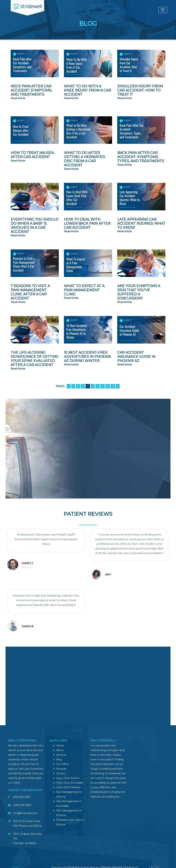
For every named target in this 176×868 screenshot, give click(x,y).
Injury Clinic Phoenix (68, 787)
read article (18, 98)
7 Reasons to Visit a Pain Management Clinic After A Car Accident (30, 292)
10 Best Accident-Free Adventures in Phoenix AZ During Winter (87, 357)
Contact (61, 773)
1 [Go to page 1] (73, 386)
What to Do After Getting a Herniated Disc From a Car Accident (85, 159)
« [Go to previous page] (69, 386)
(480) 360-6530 (22, 805)
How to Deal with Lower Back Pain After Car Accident (87, 223)
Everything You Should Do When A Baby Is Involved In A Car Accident (35, 226)
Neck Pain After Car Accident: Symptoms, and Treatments (31, 90)
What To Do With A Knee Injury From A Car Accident (87, 90)
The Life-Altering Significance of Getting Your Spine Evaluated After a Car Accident (35, 359)
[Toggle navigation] (163, 10)
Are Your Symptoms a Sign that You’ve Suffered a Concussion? (139, 292)
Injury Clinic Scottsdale (70, 783)
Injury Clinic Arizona (68, 778)
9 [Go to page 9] (113, 386)
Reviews (61, 769)
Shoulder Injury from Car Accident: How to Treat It (140, 90)
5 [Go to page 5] (93, 386)
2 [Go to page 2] (78, 386)
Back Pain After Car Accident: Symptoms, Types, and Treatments (141, 157)
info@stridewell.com (25, 813)
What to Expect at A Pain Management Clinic (84, 290)
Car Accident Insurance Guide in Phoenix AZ (136, 357)
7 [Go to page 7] (103, 386)
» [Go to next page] (118, 386)
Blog (59, 759)
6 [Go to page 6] (98, 386)
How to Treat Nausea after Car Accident (32, 155)
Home (60, 746)
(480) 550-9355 (21, 797)
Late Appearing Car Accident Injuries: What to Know (141, 223)
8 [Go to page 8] (108, 386)
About (60, 750)
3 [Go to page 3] (83, 386)
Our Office (62, 764)
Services (61, 755)
